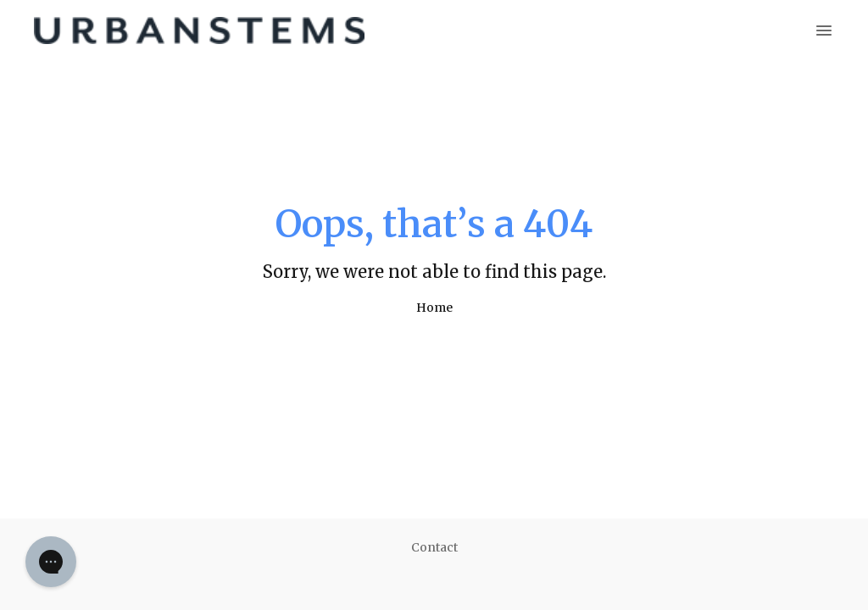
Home (434, 308)
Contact (434, 547)
